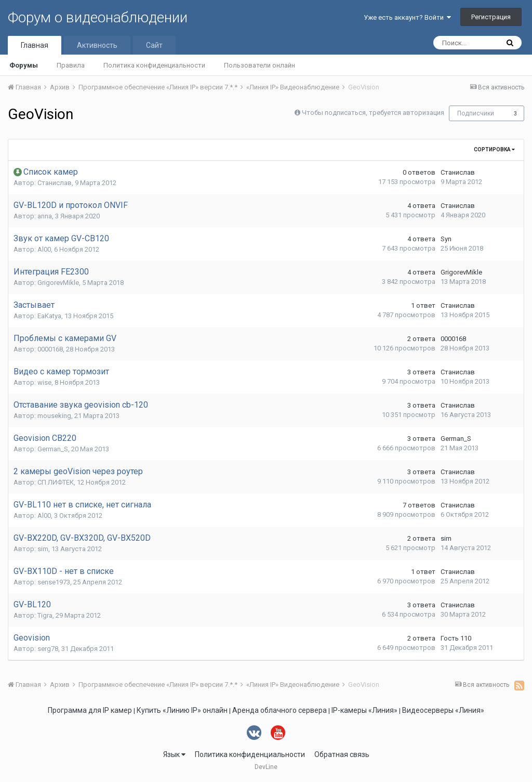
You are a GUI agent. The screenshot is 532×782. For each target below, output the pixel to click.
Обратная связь (342, 754)
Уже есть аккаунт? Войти (407, 17)
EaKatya (49, 316)
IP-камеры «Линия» (364, 710)
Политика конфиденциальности (154, 65)
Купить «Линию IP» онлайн (182, 710)
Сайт (154, 45)
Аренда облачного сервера (280, 710)
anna (45, 216)
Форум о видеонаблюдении (98, 17)
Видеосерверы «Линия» (443, 710)
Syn (446, 239)
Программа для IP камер (90, 710)
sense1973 (54, 582)
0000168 (50, 349)
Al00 (44, 249)
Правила (71, 65)
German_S (53, 449)
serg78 (48, 649)
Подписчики (476, 113)
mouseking (54, 416)
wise (44, 382)
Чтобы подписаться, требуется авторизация (373, 113)
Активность (97, 45)
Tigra (45, 615)
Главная (35, 45)
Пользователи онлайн (260, 65)
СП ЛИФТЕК (56, 482)
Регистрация (491, 17)
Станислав (55, 183)
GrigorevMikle (58, 283)
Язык (174, 754)
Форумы (24, 65)
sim (43, 549)
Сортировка (494, 149)
